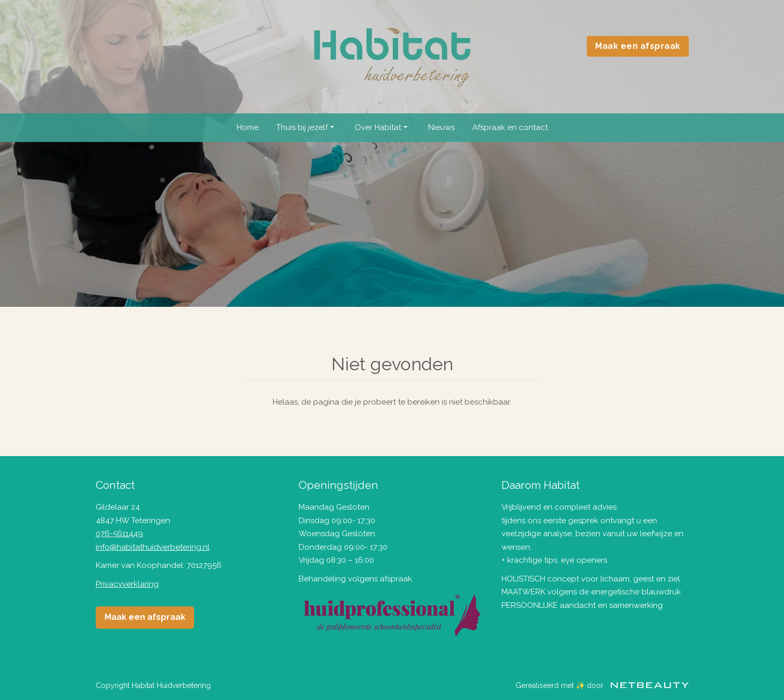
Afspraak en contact (510, 127)
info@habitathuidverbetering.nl (153, 547)
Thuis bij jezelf (307, 128)
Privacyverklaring (127, 584)
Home (248, 127)
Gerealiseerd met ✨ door (602, 685)
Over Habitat (383, 128)
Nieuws (441, 127)
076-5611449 (119, 534)
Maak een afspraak (638, 46)
